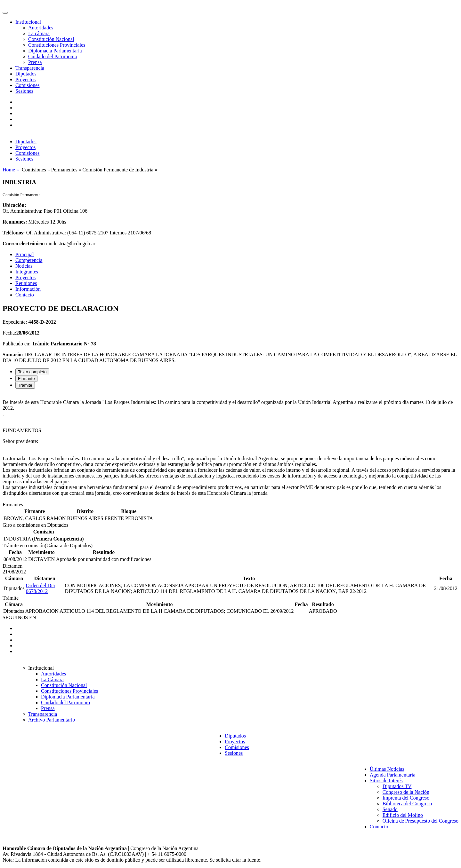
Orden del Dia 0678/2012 (40, 588)
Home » (11, 170)
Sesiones (24, 91)
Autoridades (41, 28)
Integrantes (27, 272)
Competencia (29, 260)
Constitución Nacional (51, 39)
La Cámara (52, 679)
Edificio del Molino (403, 815)
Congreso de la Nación (406, 792)
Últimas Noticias (387, 769)
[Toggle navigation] (5, 13)
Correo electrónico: (24, 244)
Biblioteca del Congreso (407, 804)
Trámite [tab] (25, 385)
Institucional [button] (28, 22)
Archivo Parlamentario (52, 720)
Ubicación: (14, 205)
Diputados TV (397, 786)
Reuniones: (15, 222)
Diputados (26, 74)
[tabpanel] (230, 448)
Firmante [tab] (26, 379)
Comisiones (28, 85)
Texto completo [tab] (32, 372)
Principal (25, 254)
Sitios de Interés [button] (386, 781)
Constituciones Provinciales (57, 45)
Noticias (24, 266)
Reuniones (26, 283)
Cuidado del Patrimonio (53, 56)
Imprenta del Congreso (406, 798)
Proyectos (25, 79)
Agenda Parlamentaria (393, 775)
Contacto (25, 295)
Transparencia (30, 68)
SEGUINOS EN (19, 617)
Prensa (35, 62)
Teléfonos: (14, 233)
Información (28, 289)
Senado (390, 809)
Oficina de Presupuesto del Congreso (421, 821)
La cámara (39, 33)
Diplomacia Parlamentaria (55, 51)
